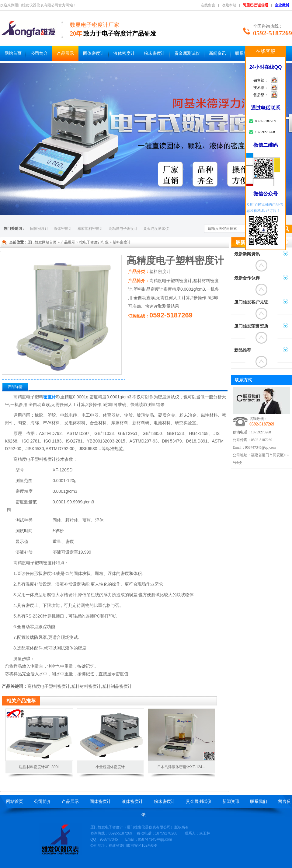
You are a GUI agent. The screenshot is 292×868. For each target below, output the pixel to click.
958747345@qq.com (261, 447)
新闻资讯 (217, 53)
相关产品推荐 (21, 701)
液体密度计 (124, 53)
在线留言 (208, 5)
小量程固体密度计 (110, 767)
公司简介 (39, 53)
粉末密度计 (155, 53)
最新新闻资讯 (247, 254)
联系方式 (243, 380)
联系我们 (244, 53)
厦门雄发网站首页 (42, 242)
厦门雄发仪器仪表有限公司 (149, 827)
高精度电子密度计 (123, 229)
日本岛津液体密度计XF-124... (181, 767)
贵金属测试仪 (187, 53)
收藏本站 (229, 5)
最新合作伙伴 (247, 278)
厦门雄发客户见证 (251, 302)
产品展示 (65, 53)
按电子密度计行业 (94, 242)
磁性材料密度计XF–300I (39, 767)
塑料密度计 (122, 242)
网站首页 (13, 53)
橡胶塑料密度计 (90, 229)
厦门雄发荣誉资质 (251, 326)
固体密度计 (94, 53)
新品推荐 (243, 350)
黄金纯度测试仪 (156, 229)
